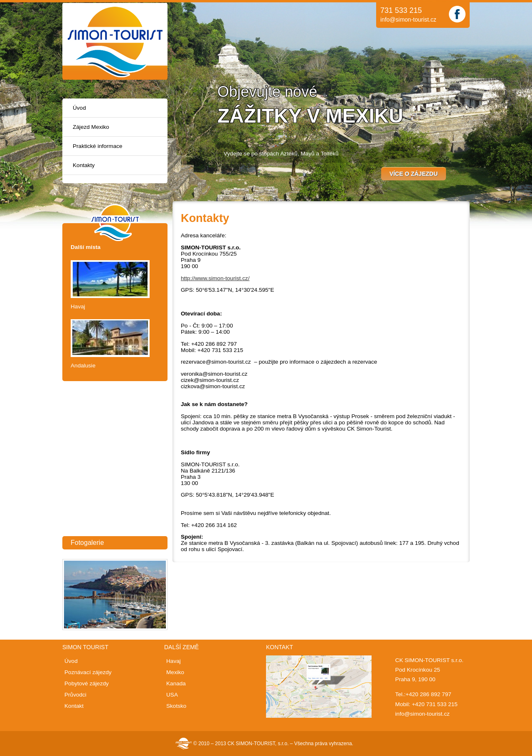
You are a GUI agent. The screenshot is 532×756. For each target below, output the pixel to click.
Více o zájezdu (414, 174)
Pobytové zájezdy (87, 683)
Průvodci (75, 695)
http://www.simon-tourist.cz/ (215, 278)
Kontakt (74, 706)
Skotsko (176, 706)
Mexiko (175, 672)
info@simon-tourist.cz (408, 20)
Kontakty (84, 165)
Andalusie (83, 366)
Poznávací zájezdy (88, 672)
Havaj (78, 307)
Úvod (79, 108)
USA (172, 695)
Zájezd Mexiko (91, 127)
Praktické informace (97, 146)
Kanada (176, 683)
